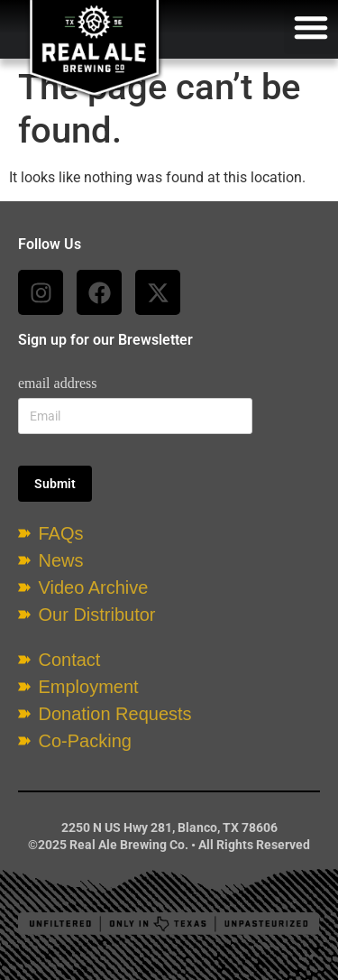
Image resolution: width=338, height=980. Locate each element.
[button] (311, 27)
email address (58, 383)
